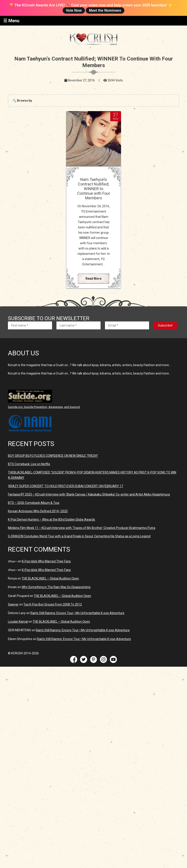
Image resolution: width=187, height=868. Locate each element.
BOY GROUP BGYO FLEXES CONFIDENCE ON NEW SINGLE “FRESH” (53, 456)
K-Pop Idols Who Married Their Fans (46, 561)
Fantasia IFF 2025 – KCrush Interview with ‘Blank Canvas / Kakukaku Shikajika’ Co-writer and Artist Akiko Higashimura (89, 494)
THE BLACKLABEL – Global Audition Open (50, 578)
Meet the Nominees (105, 10)
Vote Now (74, 10)
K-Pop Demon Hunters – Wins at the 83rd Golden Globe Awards (51, 519)
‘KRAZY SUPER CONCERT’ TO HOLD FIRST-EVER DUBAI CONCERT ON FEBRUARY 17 (65, 486)
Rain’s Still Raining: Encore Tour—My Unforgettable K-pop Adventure (77, 613)
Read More (93, 279)
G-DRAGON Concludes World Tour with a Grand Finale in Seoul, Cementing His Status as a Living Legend (79, 536)
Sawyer (13, 604)
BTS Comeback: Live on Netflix (29, 464)
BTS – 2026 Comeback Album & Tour (34, 503)
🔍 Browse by (22, 101)
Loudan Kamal (18, 622)
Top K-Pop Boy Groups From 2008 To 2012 (53, 604)
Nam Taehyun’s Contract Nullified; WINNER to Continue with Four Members (94, 189)
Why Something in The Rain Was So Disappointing (56, 587)
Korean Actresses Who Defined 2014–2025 (38, 511)
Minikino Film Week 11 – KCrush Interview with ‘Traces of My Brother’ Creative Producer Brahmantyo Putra (82, 528)
